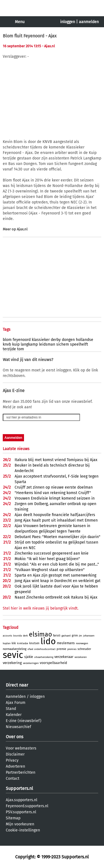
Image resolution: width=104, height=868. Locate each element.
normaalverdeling (15, 649)
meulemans (66, 643)
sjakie (29, 657)
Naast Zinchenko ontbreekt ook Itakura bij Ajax (56, 597)
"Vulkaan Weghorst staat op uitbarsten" (50, 570)
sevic (13, 655)
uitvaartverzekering (44, 657)
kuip (16, 344)
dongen (68, 340)
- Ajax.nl (48, 46)
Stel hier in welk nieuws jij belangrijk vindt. (41, 608)
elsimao (40, 634)
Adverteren (15, 766)
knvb (7, 344)
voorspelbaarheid (53, 663)
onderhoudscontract (45, 649)
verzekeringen (31, 663)
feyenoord (22, 340)
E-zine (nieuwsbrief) (24, 721)
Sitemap (13, 818)
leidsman (47, 344)
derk (25, 636)
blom (7, 340)
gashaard (66, 636)
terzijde (9, 349)
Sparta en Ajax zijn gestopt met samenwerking (55, 575)
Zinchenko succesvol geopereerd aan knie (52, 553)
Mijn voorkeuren (20, 824)
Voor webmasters (21, 748)
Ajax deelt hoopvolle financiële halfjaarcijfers (55, 515)
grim (75, 636)
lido (48, 641)
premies (72, 649)
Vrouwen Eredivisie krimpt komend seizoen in (55, 498)
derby (56, 340)
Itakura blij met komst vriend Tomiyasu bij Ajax (56, 460)
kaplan (7, 643)
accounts (7, 636)
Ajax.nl (22, 229)
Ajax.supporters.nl (22, 800)
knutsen (34, 643)
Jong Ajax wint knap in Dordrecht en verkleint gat (58, 581)
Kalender (14, 715)
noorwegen (82, 643)
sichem (63, 344)
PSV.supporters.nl (21, 812)
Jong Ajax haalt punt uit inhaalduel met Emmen (56, 520)
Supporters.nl (19, 788)
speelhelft (79, 344)
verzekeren (81, 657)
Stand (11, 709)
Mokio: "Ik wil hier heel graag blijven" (47, 559)
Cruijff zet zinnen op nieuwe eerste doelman (54, 487)
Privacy (12, 760)
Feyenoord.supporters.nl (27, 806)
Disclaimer (15, 754)
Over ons (14, 737)
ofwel (30, 649)
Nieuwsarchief (18, 727)
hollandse (85, 340)
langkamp (29, 344)
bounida (18, 636)
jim (80, 636)
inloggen (68, 22)
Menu (20, 22)
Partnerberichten (21, 772)
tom (21, 349)
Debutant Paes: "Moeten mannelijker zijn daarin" (58, 537)
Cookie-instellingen (23, 830)
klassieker (41, 340)
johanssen (89, 636)
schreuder (84, 649)
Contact (13, 779)
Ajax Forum (16, 703)
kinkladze (23, 643)
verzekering (12, 663)
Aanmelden (16, 697)
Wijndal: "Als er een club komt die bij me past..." (57, 564)
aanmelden (89, 22)
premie (61, 649)
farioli (57, 636)
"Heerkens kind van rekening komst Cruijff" (53, 493)
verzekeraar (64, 657)
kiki (14, 643)
